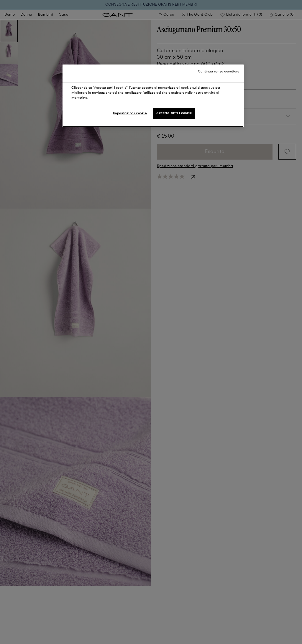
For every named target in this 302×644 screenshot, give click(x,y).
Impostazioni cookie (130, 113)
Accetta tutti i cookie (174, 113)
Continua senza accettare (219, 72)
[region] (153, 96)
